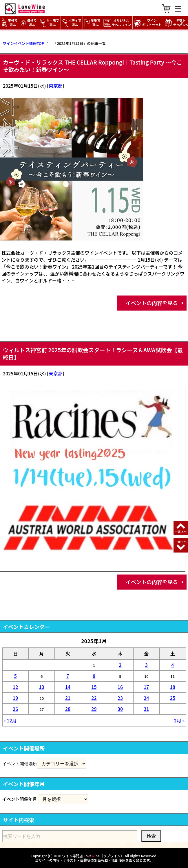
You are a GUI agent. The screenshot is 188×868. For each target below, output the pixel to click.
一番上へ (181, 532)
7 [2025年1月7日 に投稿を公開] (68, 676)
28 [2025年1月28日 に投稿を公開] (68, 709)
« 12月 (10, 720)
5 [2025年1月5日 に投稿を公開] (15, 676)
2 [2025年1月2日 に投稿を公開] (120, 665)
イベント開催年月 (20, 799)
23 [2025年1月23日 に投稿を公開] (120, 698)
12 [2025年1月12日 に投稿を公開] (15, 687)
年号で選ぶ (9, 23)
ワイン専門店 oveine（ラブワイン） (93, 856)
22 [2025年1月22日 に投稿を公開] (94, 698)
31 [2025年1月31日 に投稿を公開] (146, 709)
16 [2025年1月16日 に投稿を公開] (120, 687)
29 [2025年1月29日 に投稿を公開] (94, 709)
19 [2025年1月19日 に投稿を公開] (15, 698)
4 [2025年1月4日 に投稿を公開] (173, 665)
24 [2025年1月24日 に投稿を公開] (146, 698)
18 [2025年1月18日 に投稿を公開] (173, 687)
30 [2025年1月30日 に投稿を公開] (120, 709)
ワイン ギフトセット (149, 23)
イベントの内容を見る (152, 303)
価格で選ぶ (29, 23)
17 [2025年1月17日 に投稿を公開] (146, 687)
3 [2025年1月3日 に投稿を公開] (146, 665)
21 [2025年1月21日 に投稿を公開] (68, 698)
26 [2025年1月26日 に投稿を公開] (15, 709)
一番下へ (181, 542)
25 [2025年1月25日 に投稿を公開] (173, 698)
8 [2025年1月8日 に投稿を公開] (94, 676)
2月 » (179, 720)
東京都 (56, 86)
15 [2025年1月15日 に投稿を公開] (94, 687)
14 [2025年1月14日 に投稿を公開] (68, 687)
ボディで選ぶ (72, 23)
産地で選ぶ (92, 23)
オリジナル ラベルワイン (118, 23)
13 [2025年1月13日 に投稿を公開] (42, 687)
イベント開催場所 (20, 764)
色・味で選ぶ (49, 23)
